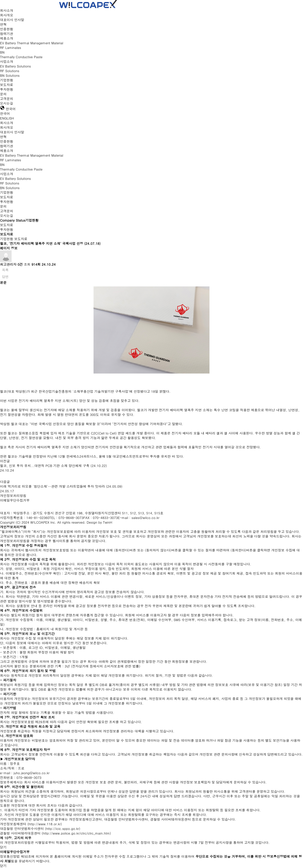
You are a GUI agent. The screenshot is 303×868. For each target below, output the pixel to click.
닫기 (3, 847)
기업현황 (7, 80)
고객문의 (7, 99)
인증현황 (7, 29)
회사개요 (7, 15)
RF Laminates (11, 48)
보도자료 (7, 85)
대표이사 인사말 (12, 20)
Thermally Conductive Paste (21, 57)
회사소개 (7, 10)
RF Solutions (10, 71)
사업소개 (7, 61)
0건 (20, 264)
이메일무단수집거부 (15, 500)
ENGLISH (7, 118)
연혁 (3, 24)
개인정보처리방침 (13, 496)
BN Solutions (10, 75)
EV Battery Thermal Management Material (32, 43)
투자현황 (7, 89)
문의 (3, 94)
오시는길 (7, 103)
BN (2, 52)
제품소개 (7, 38)
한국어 (5, 114)
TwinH (108, 522)
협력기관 (7, 34)
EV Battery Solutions (15, 66)
